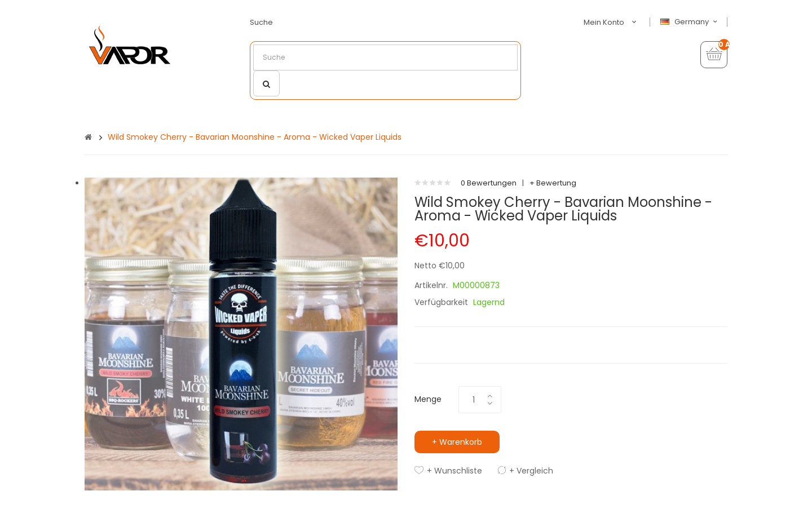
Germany (690, 22)
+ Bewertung (553, 183)
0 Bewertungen (489, 183)
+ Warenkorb (457, 442)
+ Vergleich (531, 471)
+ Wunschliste (454, 471)
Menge (428, 399)
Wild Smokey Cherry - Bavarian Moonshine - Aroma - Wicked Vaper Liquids (255, 137)
